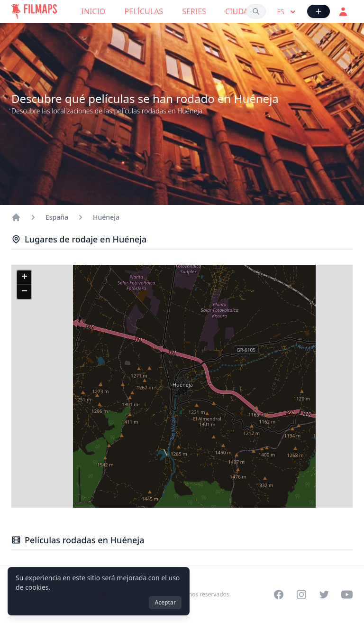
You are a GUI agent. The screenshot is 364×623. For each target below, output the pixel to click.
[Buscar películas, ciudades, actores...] (256, 11)
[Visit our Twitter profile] (324, 595)
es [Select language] (287, 12)
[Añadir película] (318, 11)
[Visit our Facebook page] (279, 595)
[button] (24, 278)
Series (194, 11)
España (57, 217)
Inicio (94, 11)
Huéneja (106, 217)
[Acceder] (343, 11)
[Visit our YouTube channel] (347, 595)
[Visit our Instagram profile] (301, 595)
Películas (144, 11)
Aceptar (165, 602)
